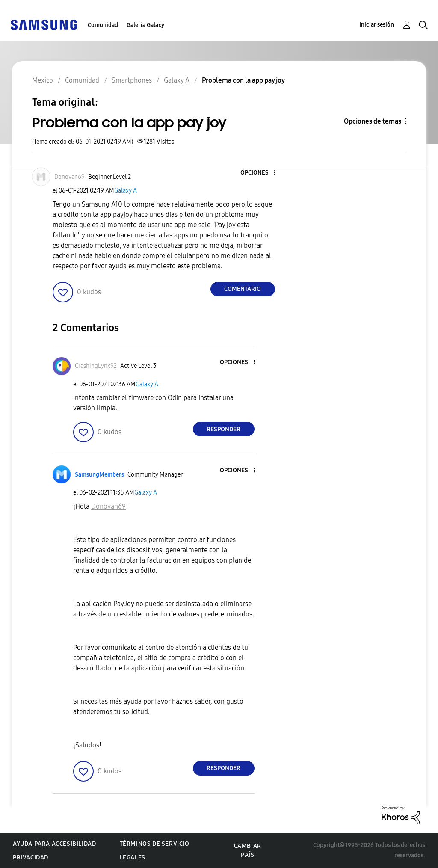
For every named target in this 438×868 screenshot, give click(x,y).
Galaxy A (126, 191)
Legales (133, 858)
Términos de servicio (155, 844)
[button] (260, 173)
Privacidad (31, 858)
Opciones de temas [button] (373, 121)
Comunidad (103, 25)
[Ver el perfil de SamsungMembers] (99, 475)
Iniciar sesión (377, 25)
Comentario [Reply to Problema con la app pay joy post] (243, 289)
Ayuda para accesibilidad (54, 844)
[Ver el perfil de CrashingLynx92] (96, 366)
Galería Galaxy (145, 25)
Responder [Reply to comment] (223, 429)
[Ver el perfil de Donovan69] (70, 177)
